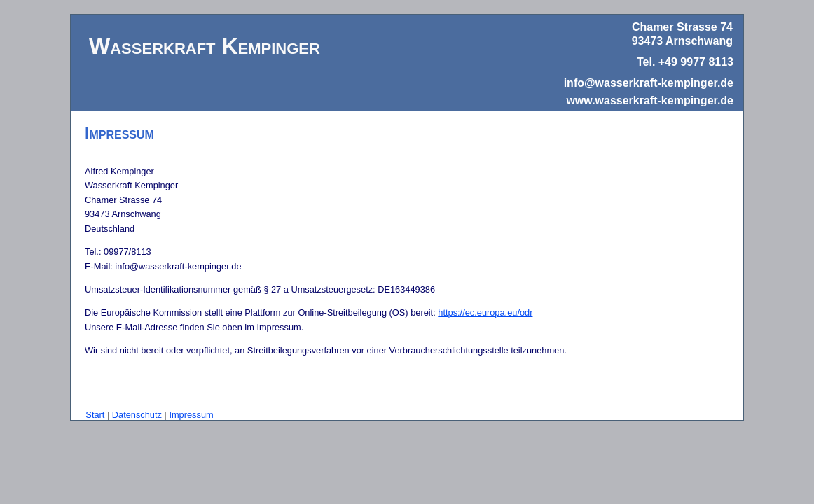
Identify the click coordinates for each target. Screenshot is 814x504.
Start (95, 415)
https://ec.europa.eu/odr (485, 313)
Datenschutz (137, 415)
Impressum (191, 415)
